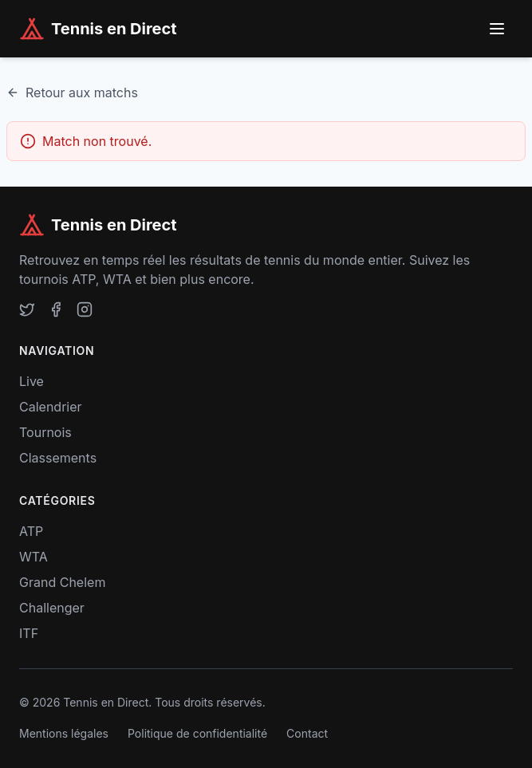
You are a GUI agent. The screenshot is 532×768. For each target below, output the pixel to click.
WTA (33, 557)
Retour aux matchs (72, 93)
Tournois (45, 432)
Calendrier (51, 407)
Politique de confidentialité (197, 733)
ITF (29, 633)
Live (32, 381)
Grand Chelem (62, 582)
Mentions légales (64, 733)
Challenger (52, 608)
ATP (31, 531)
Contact (307, 733)
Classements (58, 458)
